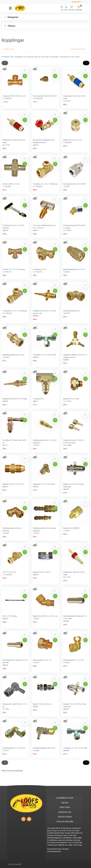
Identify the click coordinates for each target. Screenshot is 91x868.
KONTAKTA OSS (65, 812)
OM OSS (65, 803)
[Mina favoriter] (72, 8)
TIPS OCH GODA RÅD (65, 822)
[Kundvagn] (79, 8)
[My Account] (66, 8)
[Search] (62, 8)
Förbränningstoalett (54, 851)
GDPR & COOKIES (65, 817)
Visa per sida (10, 49)
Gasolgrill (65, 849)
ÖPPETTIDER (65, 807)
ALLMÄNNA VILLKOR (65, 798)
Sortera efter (79, 49)
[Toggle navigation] (10, 8)
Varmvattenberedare (54, 849)
